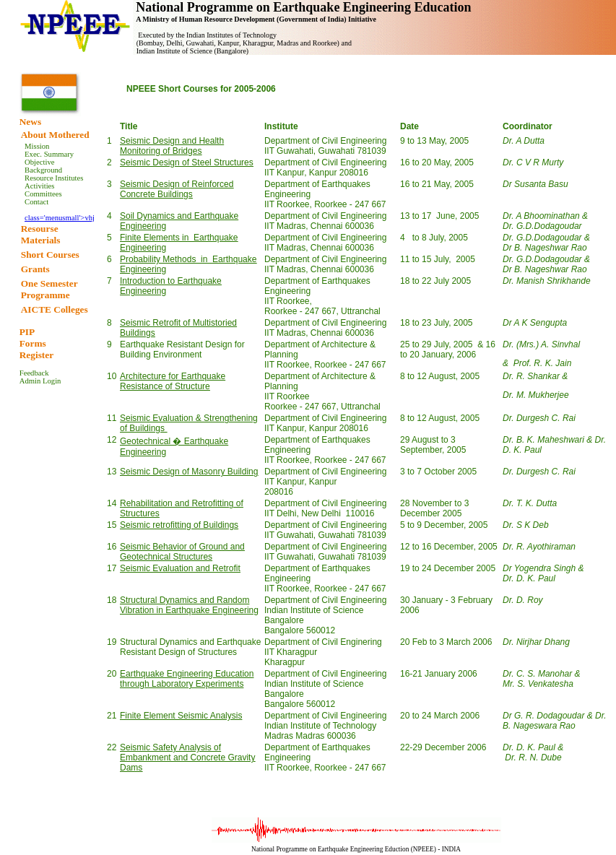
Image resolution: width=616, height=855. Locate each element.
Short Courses (50, 255)
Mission (37, 146)
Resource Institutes (54, 178)
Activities (39, 186)
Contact (36, 202)
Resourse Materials (41, 234)
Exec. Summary (49, 154)
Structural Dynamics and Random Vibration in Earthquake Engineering (189, 605)
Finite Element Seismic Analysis (181, 716)
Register (36, 355)
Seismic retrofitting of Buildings (179, 525)
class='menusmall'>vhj (60, 218)
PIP (27, 332)
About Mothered (55, 135)
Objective (39, 162)
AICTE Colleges (55, 309)
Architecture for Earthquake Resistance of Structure (173, 381)
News (30, 122)
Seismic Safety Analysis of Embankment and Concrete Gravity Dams (187, 758)
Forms (33, 343)
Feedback (34, 373)
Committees (43, 194)
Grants (35, 269)
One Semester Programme (49, 289)
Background (43, 170)
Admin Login (40, 381)
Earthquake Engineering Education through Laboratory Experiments (187, 679)
